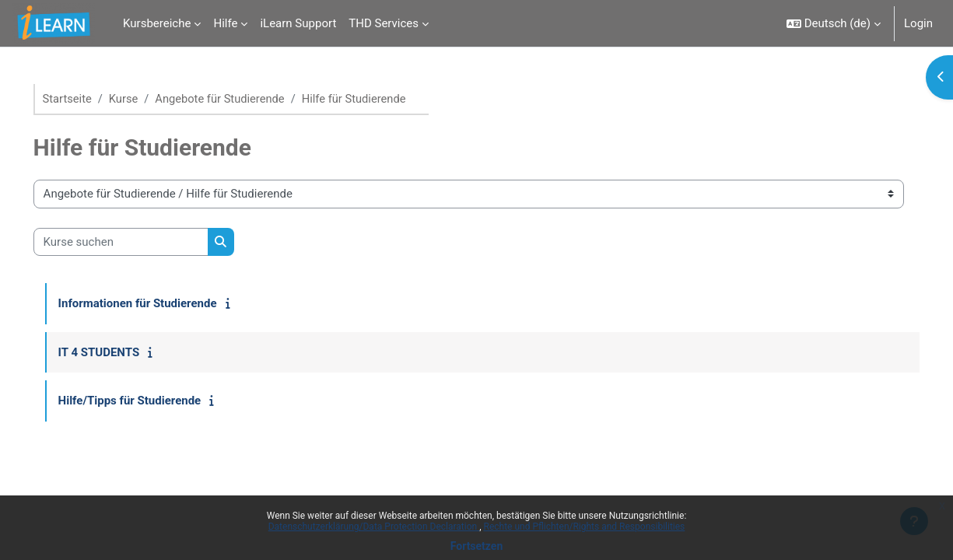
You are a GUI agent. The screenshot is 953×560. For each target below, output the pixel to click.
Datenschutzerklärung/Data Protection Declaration (374, 527)
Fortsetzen (477, 546)
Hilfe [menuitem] (225, 23)
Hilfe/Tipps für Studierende (152, 401)
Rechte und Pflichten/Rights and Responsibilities (585, 527)
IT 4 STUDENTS (121, 352)
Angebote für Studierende (245, 99)
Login (918, 23)
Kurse (147, 99)
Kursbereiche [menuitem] (157, 23)
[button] (834, 23)
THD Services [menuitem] (384, 23)
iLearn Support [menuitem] (298, 23)
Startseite (90, 99)
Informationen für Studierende (159, 304)
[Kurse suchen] (143, 242)
